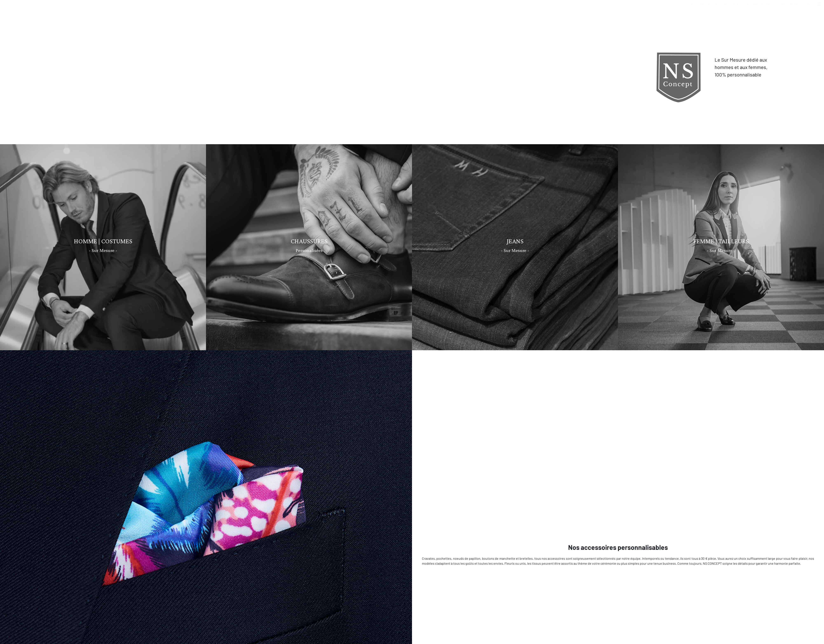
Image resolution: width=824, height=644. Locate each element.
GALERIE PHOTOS (729, 4)
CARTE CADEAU (758, 4)
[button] (819, 4)
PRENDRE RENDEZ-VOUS (794, 4)
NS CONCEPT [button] (701, 4)
